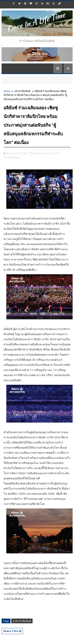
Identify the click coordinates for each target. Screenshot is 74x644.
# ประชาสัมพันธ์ (22, 621)
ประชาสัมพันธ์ (22, 91)
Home (7, 91)
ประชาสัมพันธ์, (12, 157)
